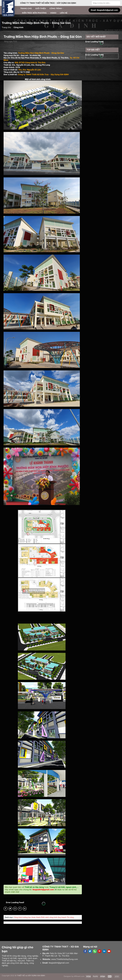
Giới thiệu (41, 8)
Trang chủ (26, 8)
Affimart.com (79, 976)
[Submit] (118, 3)
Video (53, 13)
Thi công (70, 917)
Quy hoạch (62, 917)
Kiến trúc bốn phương (34, 13)
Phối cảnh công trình (49, 917)
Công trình (57, 8)
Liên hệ (64, 13)
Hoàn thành (36, 917)
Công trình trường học (23, 917)
